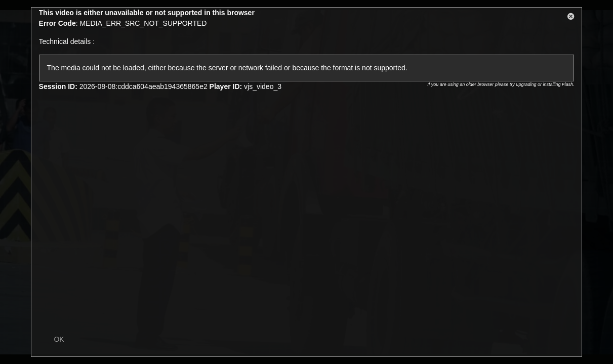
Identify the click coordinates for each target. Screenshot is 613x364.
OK (59, 339)
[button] (571, 18)
